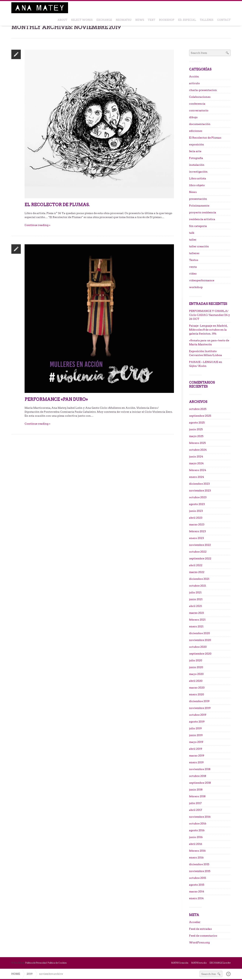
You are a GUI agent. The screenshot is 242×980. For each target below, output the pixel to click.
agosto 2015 (197, 885)
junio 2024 (196, 456)
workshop (196, 287)
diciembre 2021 (199, 579)
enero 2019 (196, 762)
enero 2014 (196, 898)
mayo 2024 (196, 463)
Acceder (195, 922)
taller (193, 240)
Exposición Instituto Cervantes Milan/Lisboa (206, 353)
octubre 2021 (198, 586)
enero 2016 (196, 857)
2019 (30, 974)
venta (193, 267)
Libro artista (198, 178)
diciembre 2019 (199, 701)
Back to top (228, 974)
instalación (197, 165)
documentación (200, 124)
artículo (194, 83)
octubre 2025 (198, 409)
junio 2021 (196, 599)
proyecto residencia (203, 212)
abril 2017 (195, 810)
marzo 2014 (197, 891)
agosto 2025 (197, 423)
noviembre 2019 (200, 708)
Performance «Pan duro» (56, 399)
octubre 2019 (198, 715)
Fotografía (196, 158)
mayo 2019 (196, 742)
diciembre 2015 (199, 864)
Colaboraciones (200, 97)
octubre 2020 (198, 647)
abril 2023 (196, 518)
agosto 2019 (197, 722)
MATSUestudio (199, 963)
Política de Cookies (57, 963)
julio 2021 (195, 592)
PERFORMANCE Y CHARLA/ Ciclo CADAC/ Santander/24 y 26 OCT (209, 315)
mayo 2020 (196, 674)
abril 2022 (196, 565)
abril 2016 (196, 844)
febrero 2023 (197, 531)
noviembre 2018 (200, 769)
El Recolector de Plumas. (57, 205)
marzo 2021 (197, 613)
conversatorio (199, 110)
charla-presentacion (203, 90)
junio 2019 (196, 735)
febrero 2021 (197, 620)
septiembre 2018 (200, 783)
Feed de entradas (200, 929)
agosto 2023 (197, 504)
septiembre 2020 (200, 654)
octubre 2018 (198, 776)
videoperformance (202, 280)
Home (16, 974)
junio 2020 (196, 667)
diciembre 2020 (199, 633)
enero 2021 (196, 626)
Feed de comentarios (203, 936)
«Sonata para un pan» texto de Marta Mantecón (209, 342)
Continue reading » (37, 225)
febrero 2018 (197, 796)
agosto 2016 (197, 830)
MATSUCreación (180, 963)
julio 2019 (195, 728)
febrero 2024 (198, 470)
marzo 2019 (197, 756)
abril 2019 (196, 749)
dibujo (193, 117)
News (193, 192)
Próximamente (199, 206)
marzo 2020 (197, 688)
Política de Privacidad (36, 963)
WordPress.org (199, 942)
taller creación (199, 246)
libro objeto (197, 185)
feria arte (195, 151)
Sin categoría (198, 226)
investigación (198, 172)
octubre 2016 (198, 823)
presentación (198, 199)
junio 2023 (196, 511)
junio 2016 (196, 837)
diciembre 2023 (199, 484)
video (193, 274)
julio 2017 (195, 803)
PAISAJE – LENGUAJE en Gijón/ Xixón (206, 364)
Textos (194, 260)
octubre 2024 (198, 450)
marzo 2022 (197, 572)
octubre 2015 (198, 878)
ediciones (196, 131)
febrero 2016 (197, 851)
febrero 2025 (197, 443)
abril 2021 (195, 606)
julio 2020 (196, 660)
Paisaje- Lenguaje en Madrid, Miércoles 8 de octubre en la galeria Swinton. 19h (208, 330)
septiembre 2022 (200, 558)
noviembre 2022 (200, 545)
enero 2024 (197, 477)
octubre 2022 (198, 552)
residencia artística (202, 219)
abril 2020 (196, 681)
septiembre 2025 (200, 416)
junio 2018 (196, 790)
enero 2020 (197, 694)
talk (192, 233)
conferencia (197, 104)
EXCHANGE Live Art (220, 963)
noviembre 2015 (200, 871)
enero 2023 (196, 538)
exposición (197, 144)
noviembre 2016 (200, 817)
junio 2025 (196, 429)
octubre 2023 (198, 497)
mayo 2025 (196, 436)
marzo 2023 (197, 524)
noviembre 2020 (200, 640)
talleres (194, 253)
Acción (194, 76)
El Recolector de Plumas (205, 138)
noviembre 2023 (200, 490)
